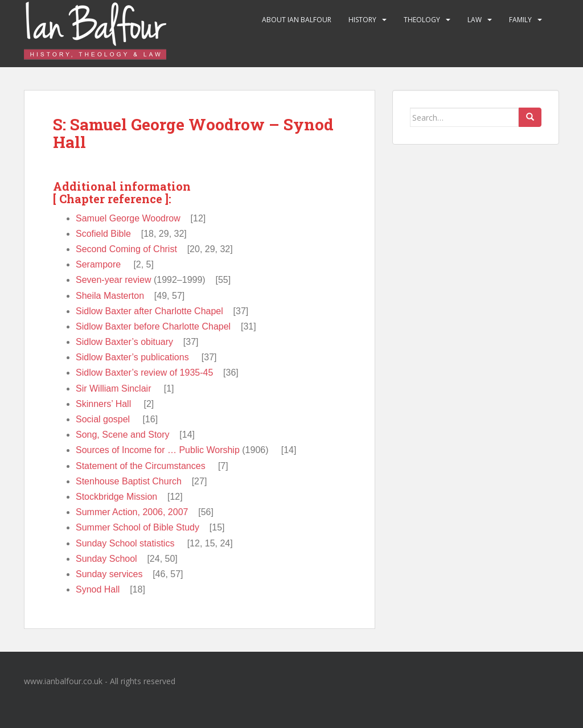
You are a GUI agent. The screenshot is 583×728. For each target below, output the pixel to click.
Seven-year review (114, 280)
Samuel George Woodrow (128, 218)
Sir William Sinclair (113, 388)
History (362, 20)
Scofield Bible (103, 234)
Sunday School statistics (125, 543)
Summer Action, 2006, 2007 (132, 512)
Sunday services (109, 574)
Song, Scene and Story (123, 435)
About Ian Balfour (297, 20)
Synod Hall (98, 589)
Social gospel (103, 419)
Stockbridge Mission (116, 497)
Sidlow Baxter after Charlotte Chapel (149, 311)
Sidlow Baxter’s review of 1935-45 (144, 373)
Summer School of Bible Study (137, 527)
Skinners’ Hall (103, 404)
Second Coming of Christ (126, 249)
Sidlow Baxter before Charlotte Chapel (153, 326)
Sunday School (106, 559)
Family (520, 20)
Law (475, 20)
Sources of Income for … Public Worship (158, 450)
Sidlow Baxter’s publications (132, 357)
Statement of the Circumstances (141, 466)
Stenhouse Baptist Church (129, 481)
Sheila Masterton (110, 296)
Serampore (98, 264)
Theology (422, 20)
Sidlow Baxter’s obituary (124, 342)
